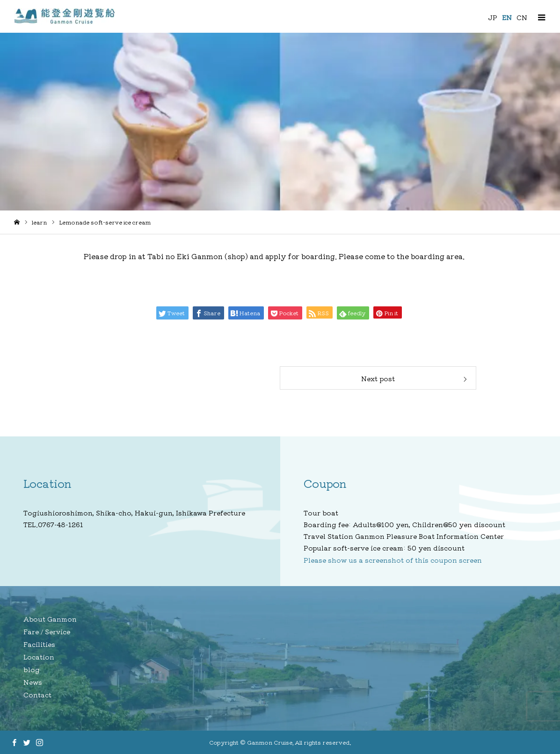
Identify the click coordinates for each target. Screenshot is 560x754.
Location (39, 657)
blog (32, 669)
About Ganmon (50, 619)
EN (507, 17)
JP (493, 17)
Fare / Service (47, 631)
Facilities (39, 644)
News (33, 682)
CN (522, 17)
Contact (37, 695)
